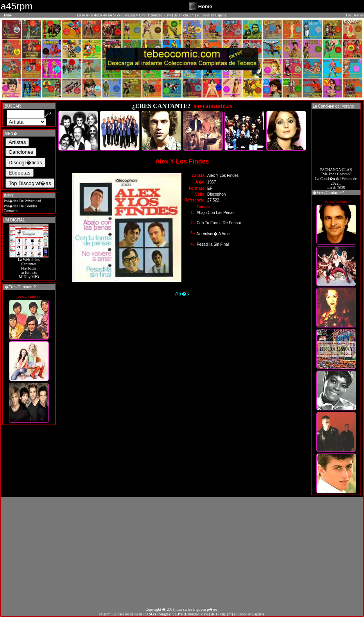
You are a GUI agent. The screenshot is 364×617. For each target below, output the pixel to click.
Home (7, 15)
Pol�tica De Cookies (20, 206)
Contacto (10, 211)
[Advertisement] (182, 552)
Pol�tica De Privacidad (22, 201)
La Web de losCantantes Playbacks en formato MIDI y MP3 (29, 266)
